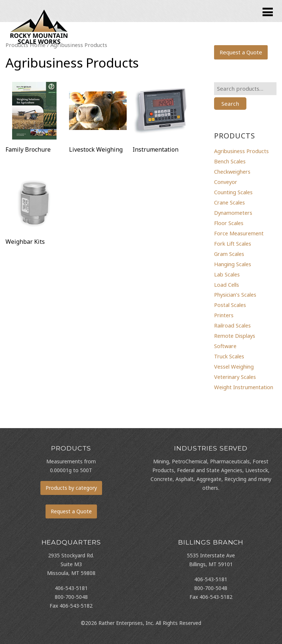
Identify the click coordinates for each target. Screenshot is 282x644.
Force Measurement (239, 233)
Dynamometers (233, 213)
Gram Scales (229, 254)
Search (230, 104)
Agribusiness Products (241, 151)
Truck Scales (229, 356)
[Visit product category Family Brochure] (34, 119)
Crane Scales (229, 202)
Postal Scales (230, 305)
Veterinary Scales (235, 377)
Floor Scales (229, 223)
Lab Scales (227, 274)
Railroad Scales (232, 325)
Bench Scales (230, 161)
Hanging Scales (233, 264)
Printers (224, 315)
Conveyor (226, 182)
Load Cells (227, 285)
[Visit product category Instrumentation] (161, 119)
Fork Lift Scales (233, 243)
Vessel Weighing (234, 366)
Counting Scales (233, 192)
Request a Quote (241, 52)
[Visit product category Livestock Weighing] (98, 119)
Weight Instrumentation (244, 387)
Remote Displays (235, 336)
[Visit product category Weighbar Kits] (34, 211)
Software (225, 346)
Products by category (71, 488)
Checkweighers (232, 171)
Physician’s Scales (235, 294)
